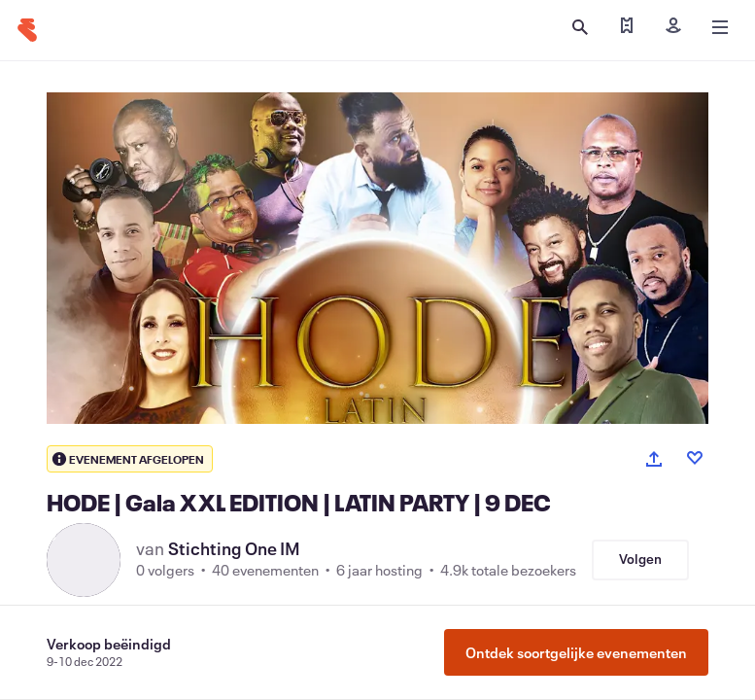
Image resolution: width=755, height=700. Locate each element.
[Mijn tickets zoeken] (627, 27)
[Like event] (695, 458)
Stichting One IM (234, 548)
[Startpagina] (27, 30)
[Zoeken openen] (580, 27)
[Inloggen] (673, 27)
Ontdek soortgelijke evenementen (576, 652)
